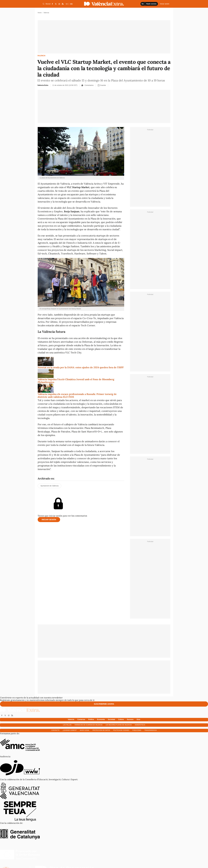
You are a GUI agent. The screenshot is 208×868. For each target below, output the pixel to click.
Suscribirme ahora (104, 704)
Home (40, 13)
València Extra (43, 85)
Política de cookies (121, 730)
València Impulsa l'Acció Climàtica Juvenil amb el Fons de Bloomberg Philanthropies (76, 381)
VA (67, 4)
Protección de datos (101, 730)
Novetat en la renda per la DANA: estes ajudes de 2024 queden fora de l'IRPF (81, 367)
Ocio (138, 719)
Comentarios (87, 85)
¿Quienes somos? (70, 730)
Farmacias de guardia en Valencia (88, 725)
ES (71, 4)
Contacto (55, 730)
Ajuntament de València (49, 486)
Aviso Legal (85, 730)
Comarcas (81, 719)
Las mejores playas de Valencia (119, 725)
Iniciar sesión (49, 520)
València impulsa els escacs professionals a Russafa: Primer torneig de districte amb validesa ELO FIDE (77, 396)
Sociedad (111, 719)
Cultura (121, 719)
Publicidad (137, 730)
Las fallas (67, 725)
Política (91, 719)
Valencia (41, 56)
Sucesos (130, 719)
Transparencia (150, 730)
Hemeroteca (140, 725)
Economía (101, 719)
